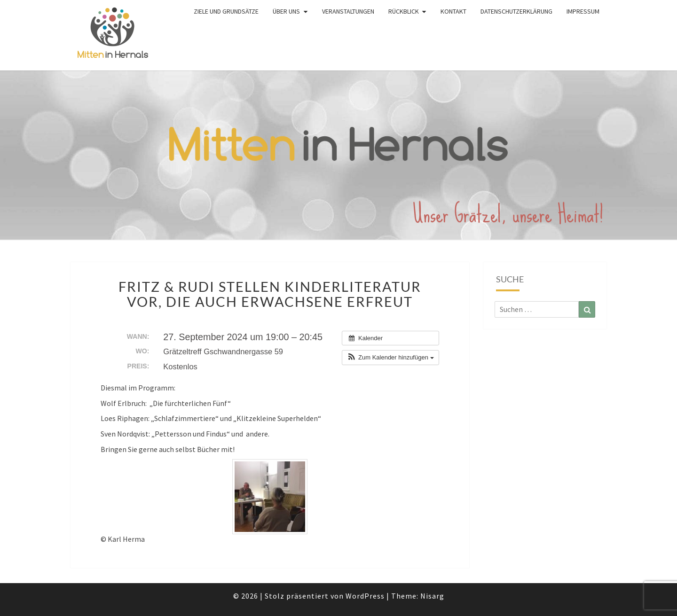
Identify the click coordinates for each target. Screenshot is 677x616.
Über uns (286, 11)
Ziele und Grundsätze (226, 11)
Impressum (583, 11)
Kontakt (453, 11)
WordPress (365, 596)
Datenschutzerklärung (516, 11)
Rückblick (404, 11)
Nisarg (432, 596)
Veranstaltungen (348, 11)
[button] (390, 358)
